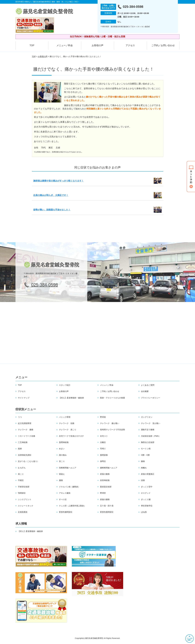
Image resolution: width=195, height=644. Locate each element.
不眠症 (21, 480)
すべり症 (63, 499)
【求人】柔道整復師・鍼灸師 (71, 398)
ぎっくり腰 (146, 499)
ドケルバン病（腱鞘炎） (70, 487)
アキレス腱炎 (65, 493)
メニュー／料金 (65, 45)
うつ (20, 417)
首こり (62, 461)
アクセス (130, 45)
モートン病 (146, 449)
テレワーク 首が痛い (151, 423)
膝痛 (143, 461)
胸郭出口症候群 (148, 442)
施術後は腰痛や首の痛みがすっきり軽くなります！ (58, 181)
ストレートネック (26, 506)
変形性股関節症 (107, 512)
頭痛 (143, 480)
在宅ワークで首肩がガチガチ (71, 436)
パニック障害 (65, 417)
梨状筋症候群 (106, 487)
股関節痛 (104, 455)
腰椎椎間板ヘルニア (109, 468)
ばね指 (144, 512)
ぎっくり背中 (147, 487)
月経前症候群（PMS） (151, 436)
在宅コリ (104, 436)
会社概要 (145, 391)
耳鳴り (103, 449)
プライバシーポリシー (151, 398)
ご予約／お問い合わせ (163, 45)
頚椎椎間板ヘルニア (68, 468)
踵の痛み (63, 455)
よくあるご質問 (148, 385)
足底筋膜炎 (23, 512)
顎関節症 (22, 493)
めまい (62, 449)
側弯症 (103, 461)
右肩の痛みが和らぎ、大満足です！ (51, 195)
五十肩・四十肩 (107, 506)
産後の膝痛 (105, 474)
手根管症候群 (24, 487)
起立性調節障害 (25, 423)
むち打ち (22, 468)
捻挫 (20, 449)
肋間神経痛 (64, 442)
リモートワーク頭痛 (27, 436)
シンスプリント (25, 499)
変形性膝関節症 (66, 512)
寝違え (62, 474)
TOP (32, 45)
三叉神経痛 (23, 442)
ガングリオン (147, 417)
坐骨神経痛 (105, 480)
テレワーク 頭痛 (67, 423)
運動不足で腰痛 (148, 430)
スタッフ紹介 (65, 385)
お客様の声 (97, 45)
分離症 (103, 442)
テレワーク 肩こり (68, 430)
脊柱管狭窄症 (147, 506)
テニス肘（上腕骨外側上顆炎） (72, 506)
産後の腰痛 (105, 499)
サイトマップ (24, 398)
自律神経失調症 (25, 455)
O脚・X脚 (145, 455)
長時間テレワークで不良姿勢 (112, 430)
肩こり (21, 474)
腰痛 (61, 480)
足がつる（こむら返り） (28, 461)
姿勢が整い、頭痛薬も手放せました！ (52, 210)
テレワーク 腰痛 (26, 430)
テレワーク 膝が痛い (110, 423)
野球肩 (103, 417)
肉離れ (144, 468)
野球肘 (103, 493)
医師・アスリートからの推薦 (112, 398)
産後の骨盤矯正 (148, 474)
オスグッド (146, 493)
